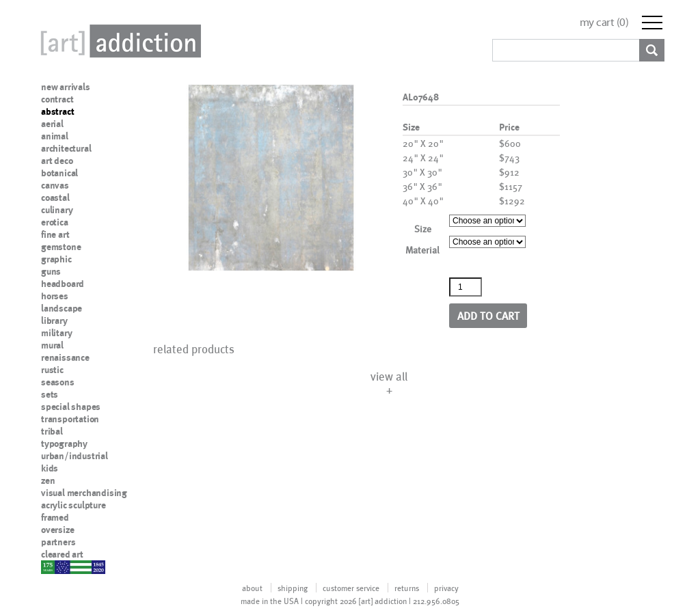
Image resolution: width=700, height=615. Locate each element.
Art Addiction (118, 41)
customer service (351, 588)
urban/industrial (75, 456)
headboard (63, 284)
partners (58, 542)
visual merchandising (84, 493)
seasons (58, 382)
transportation (70, 419)
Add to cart (488, 315)
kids (50, 468)
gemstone (61, 247)
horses (55, 296)
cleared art (62, 554)
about (252, 588)
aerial (52, 124)
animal (55, 136)
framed (55, 517)
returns (407, 588)
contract (57, 99)
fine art (55, 234)
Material (422, 250)
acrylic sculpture (73, 505)
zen (48, 480)
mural (52, 345)
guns (51, 271)
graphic (56, 259)
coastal (55, 197)
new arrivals (66, 87)
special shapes (71, 407)
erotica (55, 222)
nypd (51, 566)
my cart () (604, 22)
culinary (57, 210)
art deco (57, 161)
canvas (55, 185)
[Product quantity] (466, 287)
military (56, 333)
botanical (59, 173)
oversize (57, 530)
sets (50, 394)
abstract (57, 111)
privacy (446, 588)
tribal (52, 431)
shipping (293, 588)
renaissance (65, 357)
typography (64, 443)
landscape (62, 308)
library (54, 320)
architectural (66, 148)
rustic (52, 370)
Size (423, 229)
